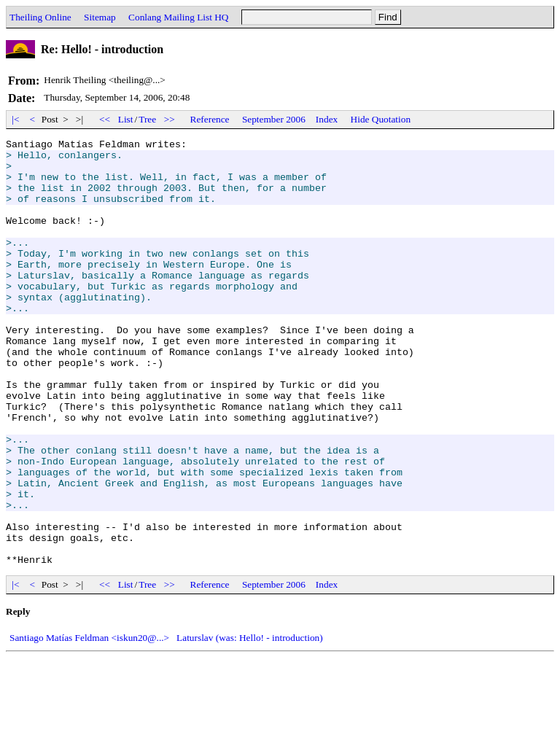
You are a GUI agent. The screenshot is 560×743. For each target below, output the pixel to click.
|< (16, 119)
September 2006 (274, 119)
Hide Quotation (381, 119)
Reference (210, 119)
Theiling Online (40, 17)
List (126, 119)
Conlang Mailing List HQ (178, 17)
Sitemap (100, 17)
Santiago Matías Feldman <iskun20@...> (89, 723)
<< (105, 119)
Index (327, 119)
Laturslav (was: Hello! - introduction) (250, 723)
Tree (147, 119)
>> (170, 119)
